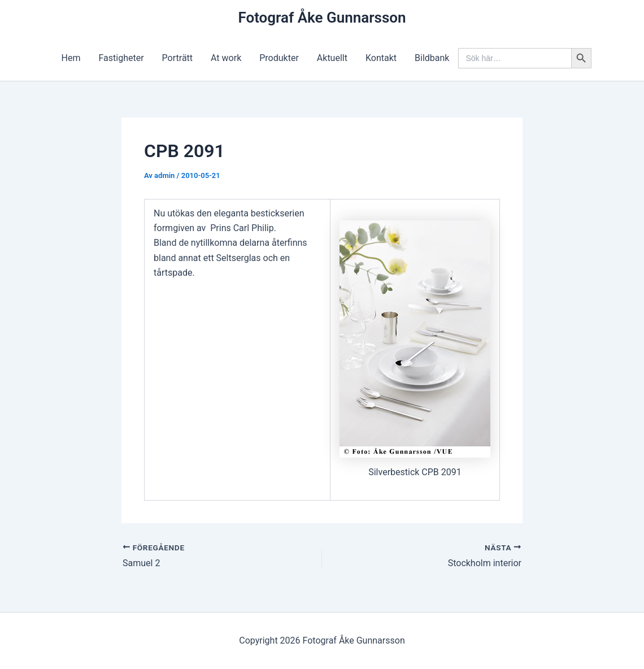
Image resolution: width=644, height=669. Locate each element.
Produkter (279, 58)
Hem (71, 58)
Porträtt (177, 58)
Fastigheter (121, 58)
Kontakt (381, 58)
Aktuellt (332, 58)
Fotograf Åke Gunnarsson (322, 18)
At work (226, 58)
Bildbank (432, 58)
